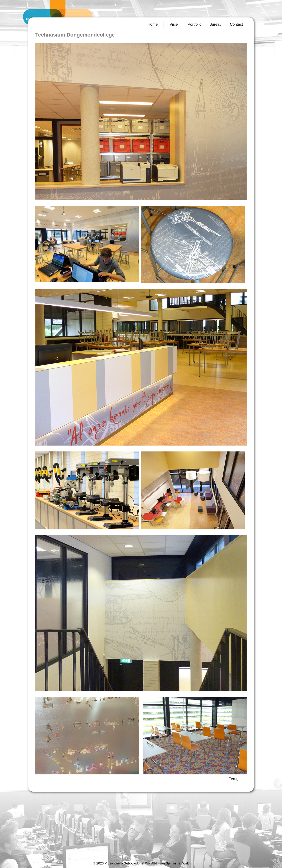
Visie (174, 24)
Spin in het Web (177, 863)
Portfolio (195, 24)
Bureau (216, 24)
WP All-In (152, 863)
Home (153, 24)
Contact (236, 24)
